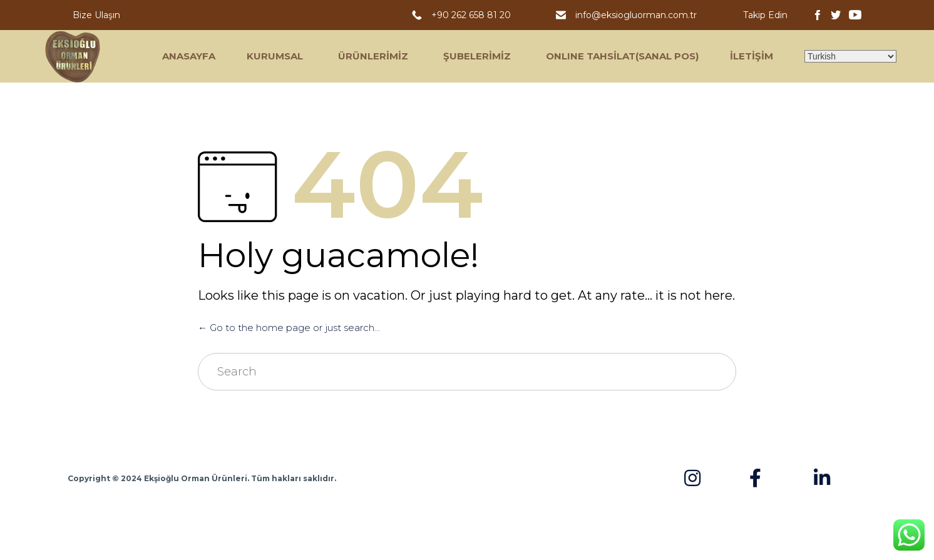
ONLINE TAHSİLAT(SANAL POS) (622, 56)
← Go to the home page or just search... (289, 328)
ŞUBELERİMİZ (477, 56)
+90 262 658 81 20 (474, 15)
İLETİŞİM (752, 56)
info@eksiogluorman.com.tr (637, 15)
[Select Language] (850, 56)
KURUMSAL (275, 56)
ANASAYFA (189, 56)
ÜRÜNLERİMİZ (373, 56)
